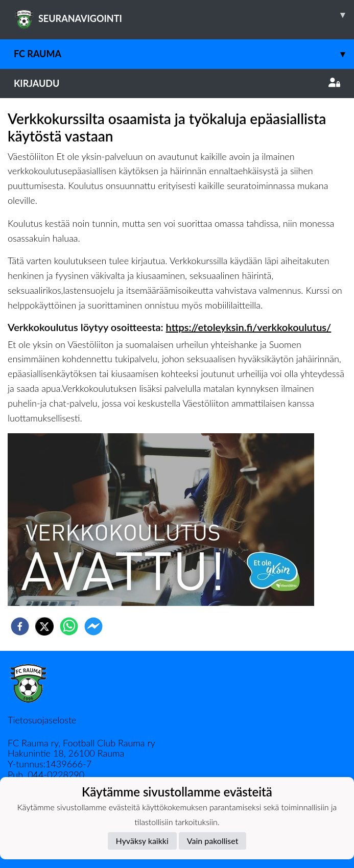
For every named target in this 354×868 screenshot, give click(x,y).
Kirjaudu (177, 83)
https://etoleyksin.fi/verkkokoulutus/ (249, 327)
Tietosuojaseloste (42, 720)
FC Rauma (184, 54)
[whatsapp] (69, 626)
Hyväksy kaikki (142, 841)
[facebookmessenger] (93, 626)
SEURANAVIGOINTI (184, 15)
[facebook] (20, 626)
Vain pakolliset (213, 841)
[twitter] (44, 626)
